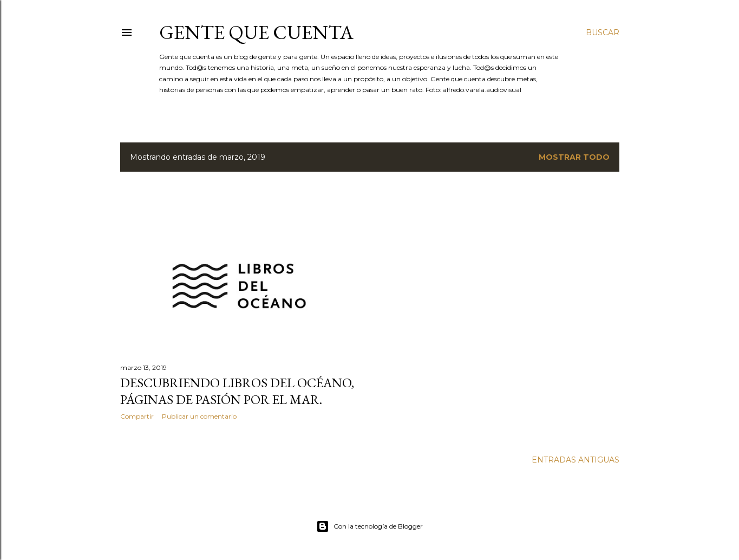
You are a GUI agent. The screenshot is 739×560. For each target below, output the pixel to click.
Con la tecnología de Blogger (369, 526)
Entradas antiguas (575, 460)
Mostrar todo (574, 157)
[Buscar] (603, 32)
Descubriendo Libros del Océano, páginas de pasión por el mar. (237, 391)
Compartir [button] (137, 416)
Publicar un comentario (199, 416)
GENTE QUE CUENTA (256, 32)
